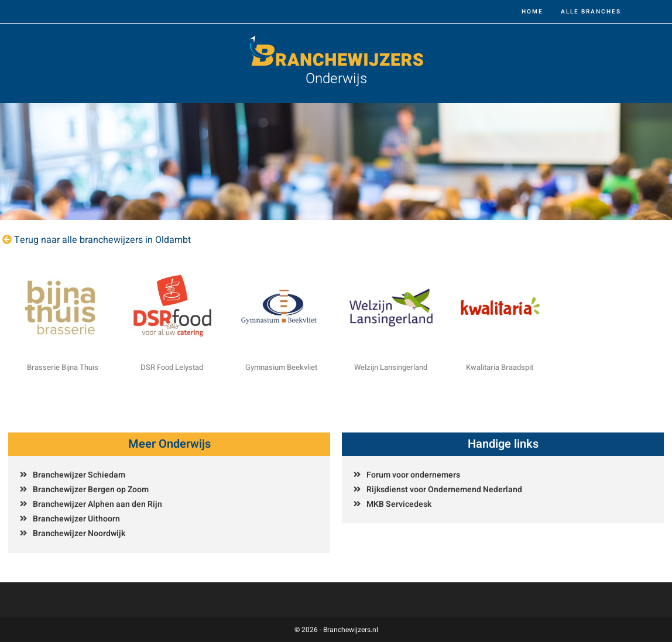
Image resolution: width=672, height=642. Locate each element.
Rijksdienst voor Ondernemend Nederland (444, 490)
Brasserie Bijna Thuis (63, 367)
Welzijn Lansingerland (391, 367)
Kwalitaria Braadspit (500, 367)
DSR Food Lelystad (172, 367)
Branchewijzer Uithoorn (76, 519)
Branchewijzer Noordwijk (79, 533)
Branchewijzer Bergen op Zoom (91, 490)
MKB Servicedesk (399, 504)
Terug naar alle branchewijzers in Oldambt (102, 240)
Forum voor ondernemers (413, 475)
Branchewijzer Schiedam (79, 475)
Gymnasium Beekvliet (281, 367)
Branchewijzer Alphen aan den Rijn (97, 504)
